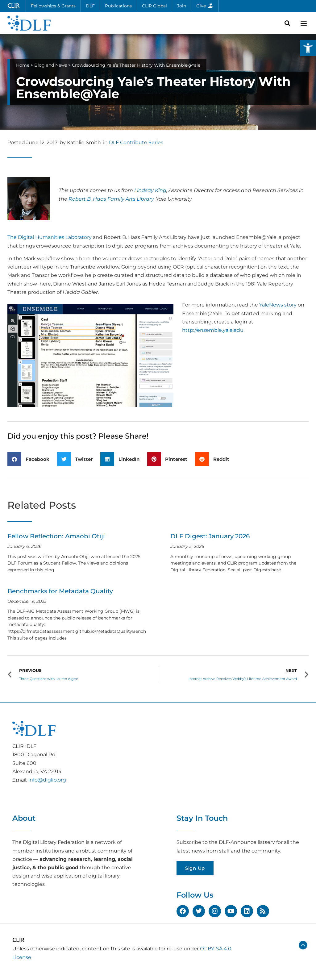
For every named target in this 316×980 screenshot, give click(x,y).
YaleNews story (278, 305)
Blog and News (51, 65)
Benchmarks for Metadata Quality (60, 591)
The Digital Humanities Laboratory (50, 237)
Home (23, 65)
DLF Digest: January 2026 (210, 536)
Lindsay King (150, 190)
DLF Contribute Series (136, 142)
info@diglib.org (47, 780)
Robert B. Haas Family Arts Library (111, 199)
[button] (308, 48)
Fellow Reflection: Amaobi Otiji (56, 536)
